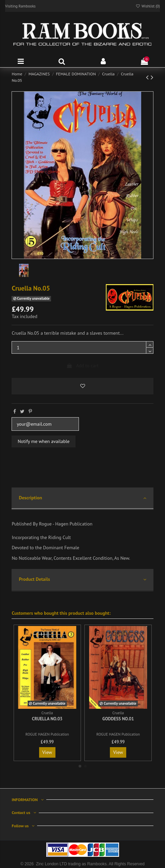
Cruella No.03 (47, 719)
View (47, 752)
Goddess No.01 (118, 719)
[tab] (82, 499)
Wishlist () (148, 6)
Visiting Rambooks (20, 6)
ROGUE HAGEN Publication (47, 734)
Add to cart (82, 366)
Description (82, 498)
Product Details (82, 580)
